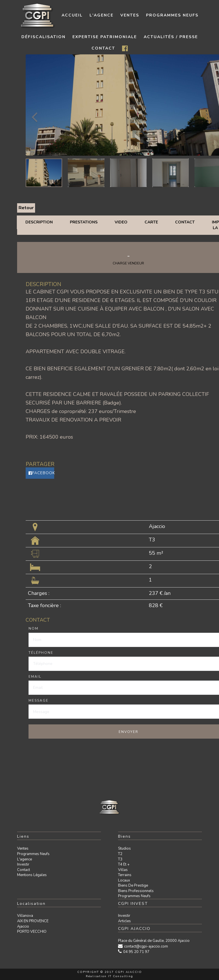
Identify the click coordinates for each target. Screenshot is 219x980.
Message (38, 700)
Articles (124, 921)
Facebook (41, 473)
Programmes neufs (172, 15)
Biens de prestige (133, 886)
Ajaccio (23, 926)
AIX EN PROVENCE (33, 921)
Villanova (25, 916)
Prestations (84, 222)
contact (103, 48)
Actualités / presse (171, 37)
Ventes (23, 848)
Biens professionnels (136, 891)
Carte (151, 222)
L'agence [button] (102, 15)
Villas (123, 870)
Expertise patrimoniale (105, 37)
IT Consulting (121, 976)
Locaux (124, 880)
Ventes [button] (130, 15)
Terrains (125, 875)
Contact (185, 222)
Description (39, 222)
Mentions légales (32, 875)
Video (121, 222)
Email (35, 677)
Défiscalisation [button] (43, 37)
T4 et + (124, 864)
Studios (124, 848)
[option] (44, 173)
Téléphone (41, 653)
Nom (34, 628)
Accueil (72, 15)
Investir (23, 864)
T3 (120, 859)
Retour (26, 208)
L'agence (25, 859)
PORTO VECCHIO (32, 932)
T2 (120, 854)
